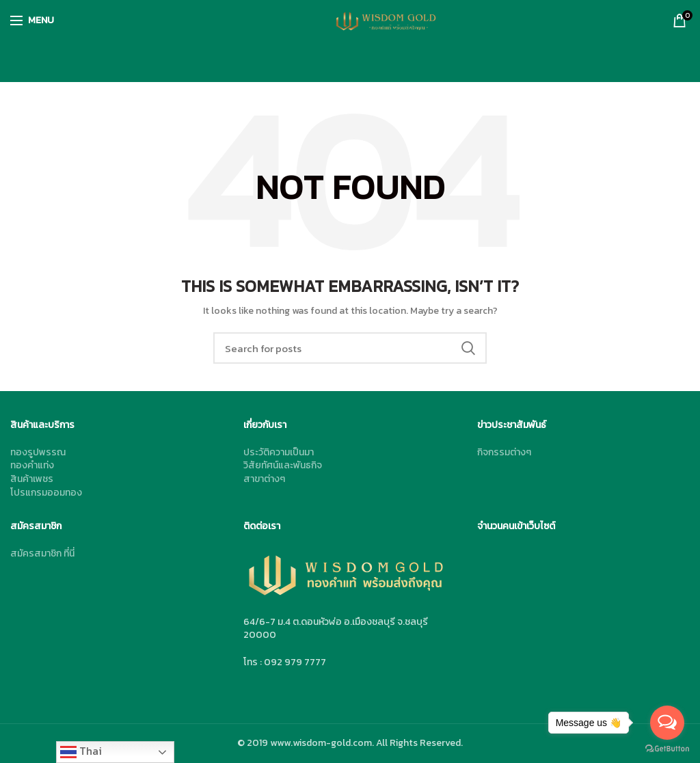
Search (468, 348)
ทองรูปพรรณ (38, 452)
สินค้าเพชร (32, 479)
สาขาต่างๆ (264, 479)
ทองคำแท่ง (32, 465)
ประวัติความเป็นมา (279, 452)
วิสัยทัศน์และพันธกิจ (283, 465)
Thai (81, 751)
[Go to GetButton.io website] (667, 749)
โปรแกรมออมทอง (46, 493)
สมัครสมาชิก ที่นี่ (42, 553)
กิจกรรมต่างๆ (504, 452)
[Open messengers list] (667, 723)
